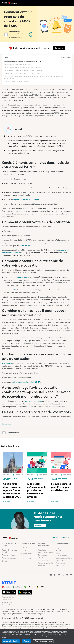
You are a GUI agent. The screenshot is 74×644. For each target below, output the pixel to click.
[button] (68, 3)
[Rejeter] (26, 641)
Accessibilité (6, 605)
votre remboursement (33, 401)
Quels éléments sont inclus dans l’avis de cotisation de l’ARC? (23, 62)
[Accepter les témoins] (11, 641)
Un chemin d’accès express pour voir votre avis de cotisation (22, 73)
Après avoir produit (9, 558)
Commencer (7, 424)
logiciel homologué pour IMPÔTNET (26, 382)
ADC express (7, 363)
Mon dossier (26, 246)
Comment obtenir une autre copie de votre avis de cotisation (22, 67)
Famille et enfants (26, 548)
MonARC (13, 290)
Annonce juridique (8, 602)
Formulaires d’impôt (9, 555)
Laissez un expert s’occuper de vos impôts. (16, 81)
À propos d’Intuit (8, 597)
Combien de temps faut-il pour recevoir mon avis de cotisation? (23, 70)
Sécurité (5, 561)
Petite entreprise (44, 560)
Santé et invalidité (26, 559)
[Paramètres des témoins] (43, 641)
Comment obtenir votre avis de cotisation (16, 64)
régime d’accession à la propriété (26, 199)
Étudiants (23, 551)
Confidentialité (7, 600)
